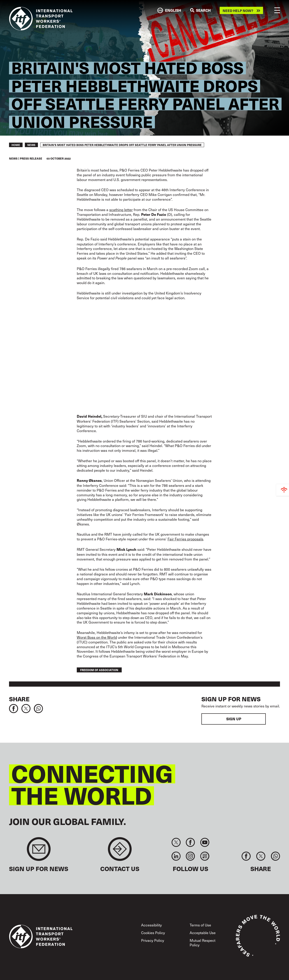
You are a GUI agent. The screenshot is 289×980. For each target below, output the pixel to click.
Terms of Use (200, 925)
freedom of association (99, 670)
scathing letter (121, 210)
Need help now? (238, 11)
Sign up (234, 719)
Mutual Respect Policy (203, 942)
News (31, 145)
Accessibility (151, 925)
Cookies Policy (153, 933)
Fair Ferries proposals (185, 539)
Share (19, 699)
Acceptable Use (203, 933)
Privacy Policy (153, 940)
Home (16, 145)
